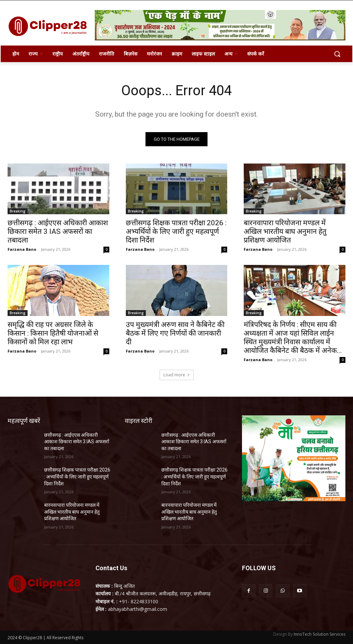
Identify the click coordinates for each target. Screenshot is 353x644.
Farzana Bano (22, 249)
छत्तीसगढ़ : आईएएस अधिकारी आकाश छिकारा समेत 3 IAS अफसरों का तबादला (58, 231)
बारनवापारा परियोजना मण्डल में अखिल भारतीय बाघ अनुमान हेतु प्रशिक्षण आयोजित (285, 231)
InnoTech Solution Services (320, 634)
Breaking (18, 211)
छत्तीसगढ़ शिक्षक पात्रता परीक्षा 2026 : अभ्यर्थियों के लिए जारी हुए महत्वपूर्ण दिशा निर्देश (176, 231)
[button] (337, 54)
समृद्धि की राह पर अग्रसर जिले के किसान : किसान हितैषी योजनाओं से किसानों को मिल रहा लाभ (53, 333)
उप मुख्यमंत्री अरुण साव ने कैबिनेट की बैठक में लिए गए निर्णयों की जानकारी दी (175, 333)
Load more (177, 375)
